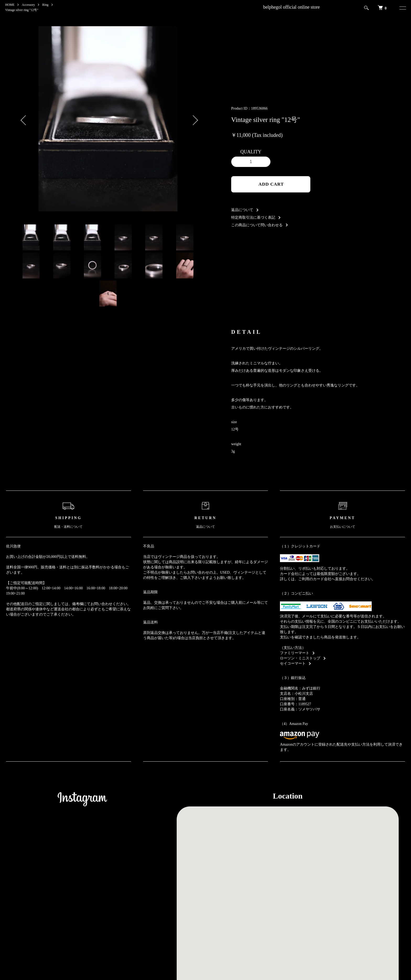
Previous (23, 119)
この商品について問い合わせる (257, 225)
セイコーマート (293, 663)
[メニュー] (401, 8)
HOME (10, 5)
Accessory (28, 5)
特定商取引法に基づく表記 (253, 217)
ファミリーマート (295, 653)
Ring (45, 5)
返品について (242, 210)
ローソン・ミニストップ (300, 658)
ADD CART (271, 184)
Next (192, 119)
